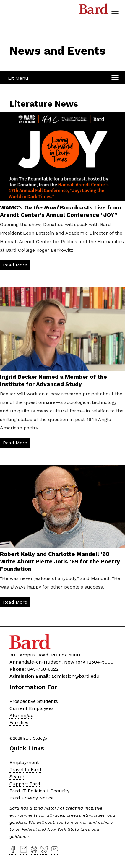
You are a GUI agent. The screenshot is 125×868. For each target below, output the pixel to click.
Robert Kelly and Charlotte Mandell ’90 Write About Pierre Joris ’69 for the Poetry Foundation (60, 561)
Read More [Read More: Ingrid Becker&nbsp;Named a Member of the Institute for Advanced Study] (15, 443)
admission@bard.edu (76, 676)
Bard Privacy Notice (32, 798)
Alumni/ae (21, 715)
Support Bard (25, 784)
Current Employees (32, 708)
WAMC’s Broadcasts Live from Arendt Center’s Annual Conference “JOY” (61, 211)
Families (19, 722)
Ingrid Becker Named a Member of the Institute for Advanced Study (53, 381)
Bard (94, 10)
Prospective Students (34, 701)
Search (17, 777)
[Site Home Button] (31, 36)
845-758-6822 (43, 669)
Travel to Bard (25, 769)
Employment (24, 762)
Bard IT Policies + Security (39, 791)
